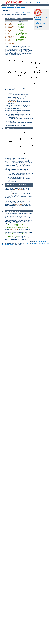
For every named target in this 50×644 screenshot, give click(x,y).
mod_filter (8, 23)
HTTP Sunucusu (10, 7)
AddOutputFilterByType (11, 236)
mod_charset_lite (10, 29)
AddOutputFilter (21, 31)
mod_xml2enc (9, 42)
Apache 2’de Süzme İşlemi (41, 17)
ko (30, 12)
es (23, 12)
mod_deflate (9, 25)
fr (25, 12)
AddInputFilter (21, 29)
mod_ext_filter (10, 26)
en (20, 12)
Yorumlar (37, 28)
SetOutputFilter (21, 41)
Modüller (28, 3)
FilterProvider (21, 28)
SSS (37, 3)
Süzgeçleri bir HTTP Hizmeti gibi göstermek (42, 21)
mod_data (8, 33)
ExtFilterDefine (21, 36)
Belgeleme (17, 7)
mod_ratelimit (9, 35)
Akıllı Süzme (38, 19)
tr (32, 12)
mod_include (9, 28)
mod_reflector (9, 31)
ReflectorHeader (21, 35)
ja (27, 12)
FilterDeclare (20, 25)
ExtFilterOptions (21, 38)
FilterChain (20, 23)
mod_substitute (10, 41)
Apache (4, 7)
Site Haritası (46, 3)
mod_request (9, 38)
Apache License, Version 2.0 (9, 244)
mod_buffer (8, 32)
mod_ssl (10, 95)
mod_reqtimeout (10, 36)
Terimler (41, 3)
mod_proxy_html (10, 44)
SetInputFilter (21, 39)
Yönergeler (33, 3)
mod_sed (7, 39)
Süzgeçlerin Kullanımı (40, 24)
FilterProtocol (21, 26)
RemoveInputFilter (22, 32)
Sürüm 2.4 (23, 7)
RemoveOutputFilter (22, 33)
